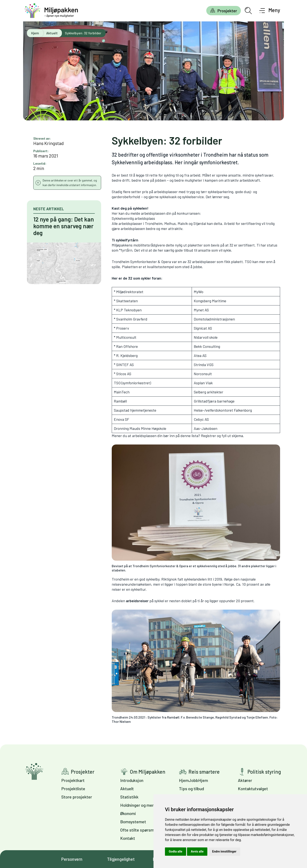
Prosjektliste (73, 789)
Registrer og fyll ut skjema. (223, 436)
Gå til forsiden (34, 771)
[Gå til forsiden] (51, 11)
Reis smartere (204, 772)
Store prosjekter (77, 797)
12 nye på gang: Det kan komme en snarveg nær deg (64, 226)
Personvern (72, 859)
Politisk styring (264, 772)
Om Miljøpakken (148, 772)
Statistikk (129, 797)
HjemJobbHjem (193, 780)
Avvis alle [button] (197, 851)
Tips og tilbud (191, 789)
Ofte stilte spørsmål (139, 830)
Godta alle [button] (176, 851)
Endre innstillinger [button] (224, 851)
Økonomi (128, 813)
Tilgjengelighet (121, 859)
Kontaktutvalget (253, 789)
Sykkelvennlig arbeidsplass (133, 218)
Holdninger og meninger (142, 805)
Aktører (245, 780)
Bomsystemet (133, 822)
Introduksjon (132, 780)
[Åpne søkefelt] (248, 11)
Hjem (35, 33)
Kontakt (128, 838)
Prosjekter (227, 11)
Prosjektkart (73, 780)
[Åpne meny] (270, 11)
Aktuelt (52, 33)
